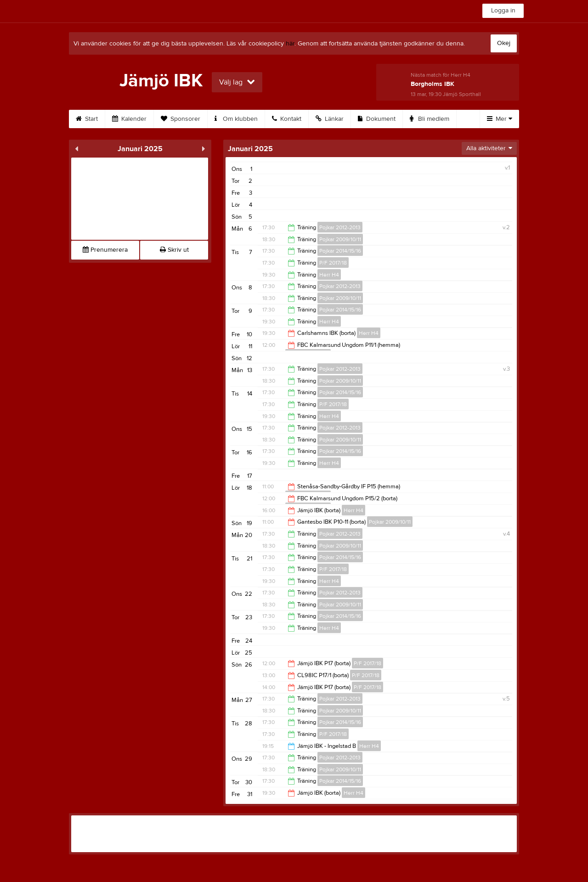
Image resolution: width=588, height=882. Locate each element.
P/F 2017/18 (333, 263)
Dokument (377, 119)
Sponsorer (181, 119)
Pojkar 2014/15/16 (340, 251)
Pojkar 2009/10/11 (340, 239)
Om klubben (236, 119)
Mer (500, 119)
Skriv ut (174, 250)
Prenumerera (105, 250)
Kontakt (287, 119)
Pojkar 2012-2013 (340, 227)
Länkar (330, 119)
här (290, 44)
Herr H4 (329, 275)
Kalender (129, 119)
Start (87, 119)
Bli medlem (430, 119)
